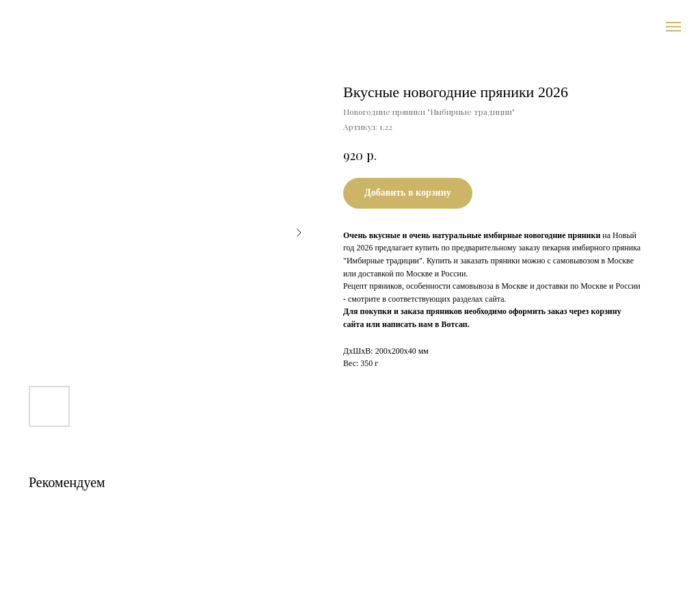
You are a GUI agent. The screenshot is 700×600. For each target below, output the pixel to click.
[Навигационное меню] (673, 27)
